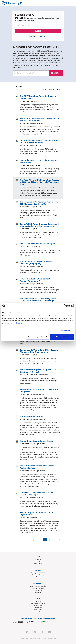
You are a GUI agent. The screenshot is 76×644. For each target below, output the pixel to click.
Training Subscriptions (38, 573)
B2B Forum (38, 577)
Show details (65, 331)
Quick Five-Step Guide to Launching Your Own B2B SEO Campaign (39, 142)
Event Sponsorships (38, 588)
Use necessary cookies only (38, 337)
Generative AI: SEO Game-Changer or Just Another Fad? (39, 161)
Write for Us (38, 590)
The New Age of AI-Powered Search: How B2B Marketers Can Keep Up (39, 203)
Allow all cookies (62, 337)
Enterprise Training (38, 575)
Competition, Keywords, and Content (37, 441)
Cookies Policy (38, 612)
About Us (38, 559)
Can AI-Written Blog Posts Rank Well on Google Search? (38, 97)
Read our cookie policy (14, 323)
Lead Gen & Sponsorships (38, 586)
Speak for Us (38, 592)
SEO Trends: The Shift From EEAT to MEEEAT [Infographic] (36, 494)
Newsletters (38, 564)
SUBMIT (38, 31)
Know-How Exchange (38, 604)
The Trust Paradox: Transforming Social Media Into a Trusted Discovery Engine (38, 300)
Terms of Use (38, 608)
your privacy (42, 37)
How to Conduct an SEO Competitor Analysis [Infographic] (37, 280)
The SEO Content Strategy (32, 416)
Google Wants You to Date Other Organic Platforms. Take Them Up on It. (39, 351)
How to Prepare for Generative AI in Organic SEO (36, 514)
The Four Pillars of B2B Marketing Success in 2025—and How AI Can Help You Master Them (39, 182)
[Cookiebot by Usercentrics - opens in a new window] (65, 306)
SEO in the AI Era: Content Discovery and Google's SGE (39, 391)
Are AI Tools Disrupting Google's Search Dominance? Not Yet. (38, 371)
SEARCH (56, 73)
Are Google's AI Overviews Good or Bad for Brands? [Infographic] (40, 119)
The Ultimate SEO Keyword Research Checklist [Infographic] (37, 263)
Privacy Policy (38, 610)
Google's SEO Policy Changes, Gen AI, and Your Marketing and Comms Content (39, 225)
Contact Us (38, 602)
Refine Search (19, 89)
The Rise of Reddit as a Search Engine (37, 244)
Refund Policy (38, 606)
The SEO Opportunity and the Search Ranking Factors (37, 467)
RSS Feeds (38, 562)
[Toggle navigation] (72, 3)
